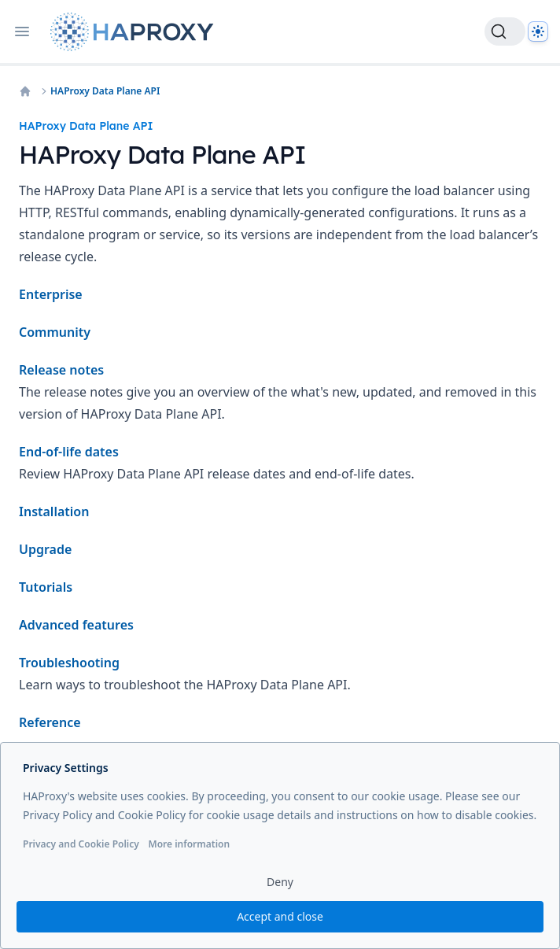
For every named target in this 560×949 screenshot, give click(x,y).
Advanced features (76, 625)
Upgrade (45, 549)
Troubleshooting (69, 663)
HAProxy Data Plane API (105, 91)
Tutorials (46, 587)
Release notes (61, 370)
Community (55, 332)
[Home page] (135, 32)
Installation (54, 511)
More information (189, 844)
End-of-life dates (69, 452)
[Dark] (538, 31)
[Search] (505, 31)
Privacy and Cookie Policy (81, 844)
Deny (280, 882)
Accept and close (280, 916)
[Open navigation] (22, 31)
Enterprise (51, 294)
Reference (50, 722)
